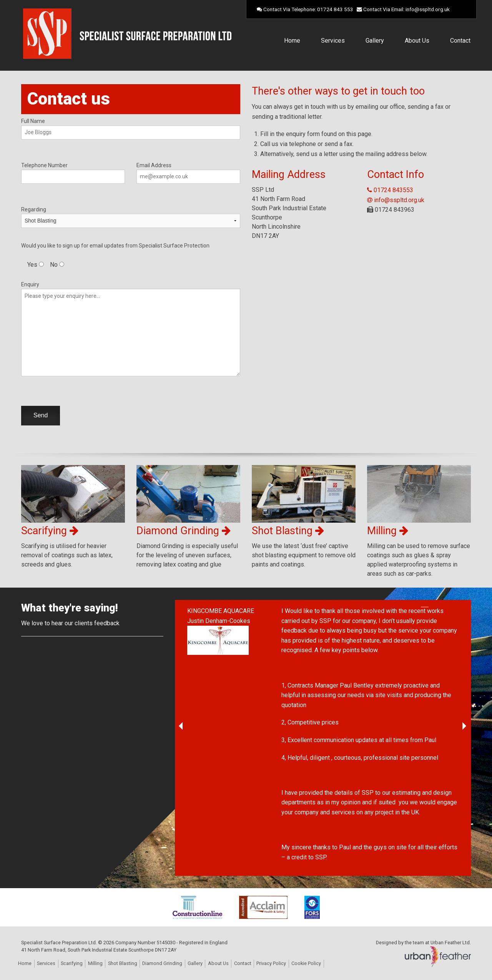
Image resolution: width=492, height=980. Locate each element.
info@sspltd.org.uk (428, 9)
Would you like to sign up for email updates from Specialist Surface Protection (115, 246)
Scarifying (72, 963)
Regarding (131, 215)
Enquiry (131, 329)
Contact (460, 41)
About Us (417, 41)
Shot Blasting (123, 963)
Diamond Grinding (162, 963)
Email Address (188, 173)
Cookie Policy (306, 963)
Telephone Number (73, 173)
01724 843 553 (335, 9)
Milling (95, 963)
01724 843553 (390, 190)
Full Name (131, 129)
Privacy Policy (271, 963)
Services (333, 41)
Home (292, 41)
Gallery (375, 41)
